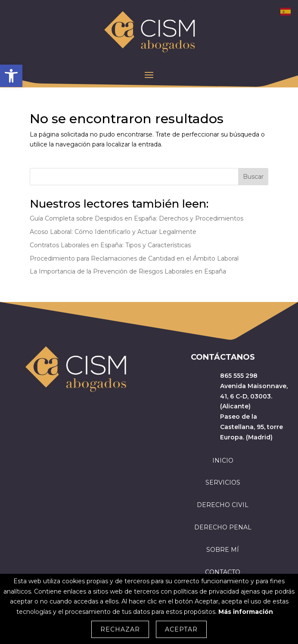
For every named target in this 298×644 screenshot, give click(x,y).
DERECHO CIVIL (223, 505)
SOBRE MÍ (223, 550)
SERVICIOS (223, 482)
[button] (11, 76)
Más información (246, 612)
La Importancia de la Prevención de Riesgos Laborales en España (128, 271)
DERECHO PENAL (223, 527)
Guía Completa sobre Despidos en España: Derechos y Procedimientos (137, 218)
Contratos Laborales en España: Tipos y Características (110, 245)
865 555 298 (239, 376)
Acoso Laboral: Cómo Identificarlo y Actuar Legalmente (113, 232)
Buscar (253, 177)
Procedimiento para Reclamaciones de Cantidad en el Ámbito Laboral (134, 258)
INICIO (223, 460)
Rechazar (120, 629)
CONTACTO (223, 572)
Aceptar (181, 629)
